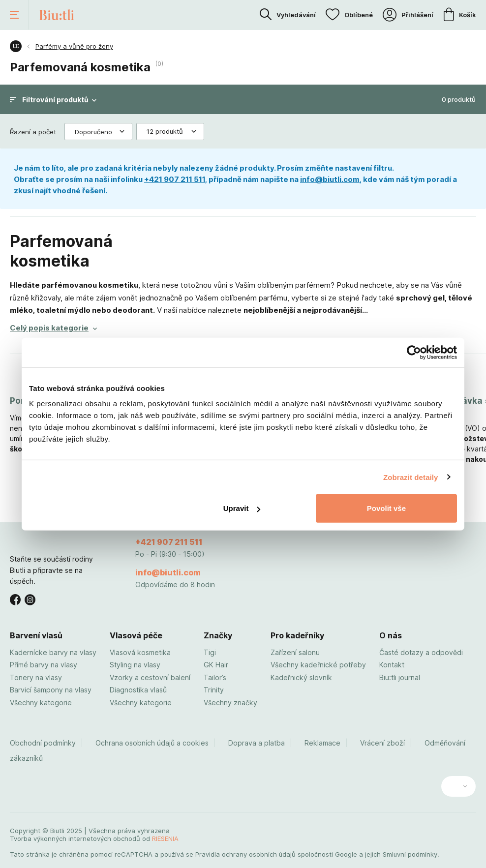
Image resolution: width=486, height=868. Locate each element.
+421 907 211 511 (175, 179)
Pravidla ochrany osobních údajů (245, 854)
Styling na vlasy (135, 665)
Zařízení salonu (295, 652)
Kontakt (392, 665)
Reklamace (322, 743)
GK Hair (216, 665)
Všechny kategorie (41, 703)
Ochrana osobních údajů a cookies (152, 743)
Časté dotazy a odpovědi (421, 652)
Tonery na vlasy (36, 677)
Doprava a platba (257, 743)
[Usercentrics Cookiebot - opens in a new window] (414, 352)
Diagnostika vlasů (138, 690)
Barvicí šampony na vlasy (51, 690)
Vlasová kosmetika (140, 652)
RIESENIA (165, 838)
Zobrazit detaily (411, 477)
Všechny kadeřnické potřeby (318, 665)
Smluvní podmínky (410, 854)
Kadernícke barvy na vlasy (53, 652)
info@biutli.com (330, 179)
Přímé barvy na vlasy (44, 665)
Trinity (214, 690)
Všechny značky (230, 703)
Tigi (210, 652)
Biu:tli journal (400, 677)
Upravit (242, 508)
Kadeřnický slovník (301, 677)
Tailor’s (215, 677)
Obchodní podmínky (43, 743)
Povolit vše (386, 508)
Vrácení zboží (382, 743)
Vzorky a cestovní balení (150, 677)
